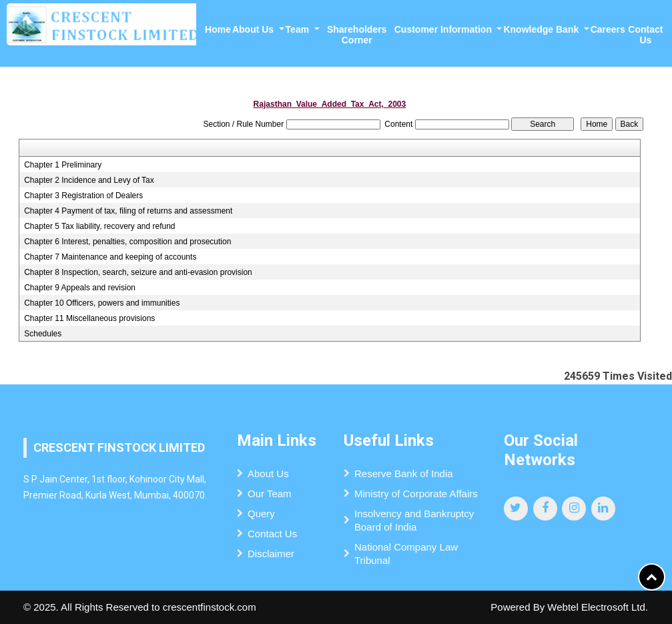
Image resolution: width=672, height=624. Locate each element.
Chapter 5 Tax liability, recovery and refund (99, 226)
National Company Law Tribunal (406, 554)
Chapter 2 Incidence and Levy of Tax (89, 180)
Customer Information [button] (444, 29)
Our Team (270, 494)
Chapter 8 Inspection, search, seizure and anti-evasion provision (138, 272)
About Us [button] (254, 29)
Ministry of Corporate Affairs (416, 494)
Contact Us (645, 35)
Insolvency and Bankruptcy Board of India (414, 520)
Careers (608, 29)
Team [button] (299, 29)
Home (218, 29)
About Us (268, 474)
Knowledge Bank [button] (542, 29)
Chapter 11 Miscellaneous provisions (89, 318)
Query (261, 514)
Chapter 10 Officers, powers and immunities (102, 303)
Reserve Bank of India (404, 474)
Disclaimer (271, 554)
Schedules (43, 334)
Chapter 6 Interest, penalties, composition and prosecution (127, 242)
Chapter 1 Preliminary (63, 165)
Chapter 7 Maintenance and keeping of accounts (110, 257)
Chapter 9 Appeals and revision (80, 288)
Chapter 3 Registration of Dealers (83, 196)
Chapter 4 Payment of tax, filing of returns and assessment (128, 211)
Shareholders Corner (357, 35)
